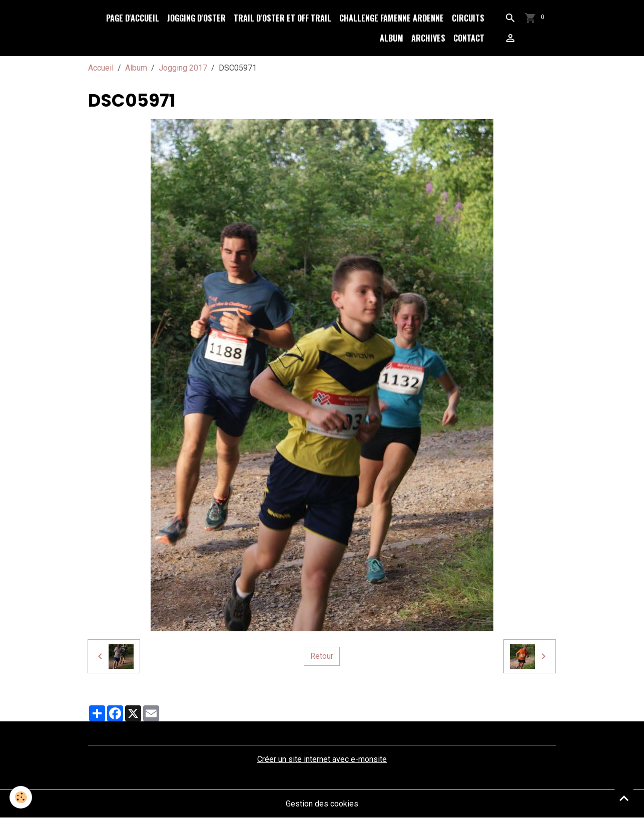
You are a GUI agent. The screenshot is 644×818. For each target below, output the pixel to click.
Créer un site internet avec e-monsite (322, 759)
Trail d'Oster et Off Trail (282, 18)
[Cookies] (21, 797)
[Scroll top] (624, 798)
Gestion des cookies (322, 804)
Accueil (101, 68)
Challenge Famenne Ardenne (392, 18)
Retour (322, 656)
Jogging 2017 (183, 68)
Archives (428, 38)
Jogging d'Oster (196, 18)
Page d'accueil (133, 18)
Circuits (468, 18)
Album (392, 38)
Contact (469, 38)
